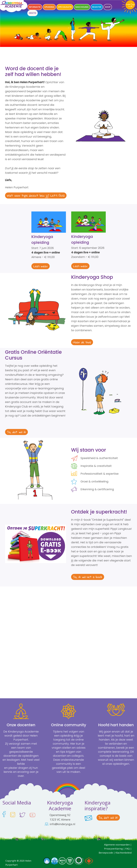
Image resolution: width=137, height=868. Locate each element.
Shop (108, 7)
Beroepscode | (107, 853)
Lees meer (41, 266)
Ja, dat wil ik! (108, 818)
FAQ (127, 849)
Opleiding (49, 7)
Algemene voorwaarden (117, 845)
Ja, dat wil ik (16, 432)
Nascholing (82, 7)
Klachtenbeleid (124, 853)
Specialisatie (65, 7)
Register (97, 7)
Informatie (35, 7)
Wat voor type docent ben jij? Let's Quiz (36, 195)
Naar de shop (82, 342)
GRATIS (33, 13)
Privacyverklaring (114, 849)
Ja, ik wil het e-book (88, 577)
